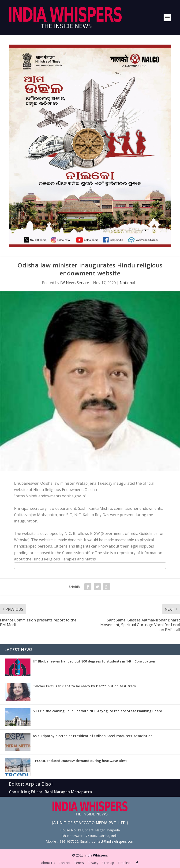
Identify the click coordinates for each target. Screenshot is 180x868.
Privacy (93, 863)
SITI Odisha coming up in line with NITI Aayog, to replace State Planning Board (97, 711)
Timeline (124, 863)
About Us (48, 863)
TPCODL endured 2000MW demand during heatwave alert (80, 761)
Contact (65, 863)
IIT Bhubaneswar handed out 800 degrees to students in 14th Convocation (94, 661)
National (127, 283)
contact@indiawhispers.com (113, 841)
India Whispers (96, 855)
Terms (79, 863)
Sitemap (108, 863)
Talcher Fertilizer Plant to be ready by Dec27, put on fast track (84, 686)
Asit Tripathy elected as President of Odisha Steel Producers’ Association (93, 736)
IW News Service (75, 283)
